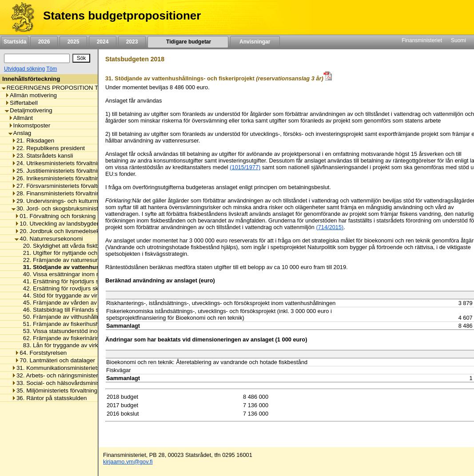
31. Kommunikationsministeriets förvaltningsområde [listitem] (82, 368)
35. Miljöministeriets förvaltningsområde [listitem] (66, 391)
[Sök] (37, 58)
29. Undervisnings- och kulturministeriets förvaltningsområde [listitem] (93, 201)
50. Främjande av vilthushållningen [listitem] (66, 317)
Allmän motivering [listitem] (31, 95)
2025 (73, 42)
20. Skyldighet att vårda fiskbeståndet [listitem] (70, 246)
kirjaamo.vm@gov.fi (128, 462)
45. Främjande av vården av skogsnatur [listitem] (73, 303)
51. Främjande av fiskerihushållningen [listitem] (71, 324)
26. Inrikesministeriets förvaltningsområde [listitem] (69, 178)
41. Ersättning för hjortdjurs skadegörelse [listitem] (75, 281)
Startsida (15, 42)
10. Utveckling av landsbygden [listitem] (57, 224)
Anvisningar (255, 42)
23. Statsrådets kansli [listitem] (42, 156)
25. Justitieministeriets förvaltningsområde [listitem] (69, 171)
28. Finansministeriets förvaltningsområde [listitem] (69, 193)
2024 (103, 42)
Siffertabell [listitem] (21, 103)
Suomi (458, 40)
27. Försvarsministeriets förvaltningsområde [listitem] (72, 186)
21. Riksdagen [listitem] (33, 141)
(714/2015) (330, 227)
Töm (52, 69)
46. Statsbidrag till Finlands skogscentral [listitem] (74, 310)
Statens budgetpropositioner (122, 16)
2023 (132, 42)
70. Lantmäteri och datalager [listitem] (55, 360)
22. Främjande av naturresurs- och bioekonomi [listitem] (82, 260)
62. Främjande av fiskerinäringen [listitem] (64, 338)
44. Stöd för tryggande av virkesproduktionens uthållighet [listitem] (95, 296)
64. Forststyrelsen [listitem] (41, 353)
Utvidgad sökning (24, 69)
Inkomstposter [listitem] (30, 125)
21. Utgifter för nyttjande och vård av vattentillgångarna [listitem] (93, 253)
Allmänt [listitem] (21, 118)
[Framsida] (19, 17)
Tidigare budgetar (188, 42)
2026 (44, 42)
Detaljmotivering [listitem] (29, 110)
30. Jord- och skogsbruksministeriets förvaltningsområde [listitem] (88, 208)
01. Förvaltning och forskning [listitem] (55, 216)
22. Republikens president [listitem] (48, 148)
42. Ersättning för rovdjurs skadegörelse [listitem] (73, 288)
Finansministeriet (422, 40)
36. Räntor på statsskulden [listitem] (49, 398)
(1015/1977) (245, 167)
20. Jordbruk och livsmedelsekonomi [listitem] (65, 231)
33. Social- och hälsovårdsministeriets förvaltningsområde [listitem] (90, 383)
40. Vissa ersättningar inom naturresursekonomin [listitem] (85, 274)
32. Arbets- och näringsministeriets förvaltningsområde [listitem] (86, 375)
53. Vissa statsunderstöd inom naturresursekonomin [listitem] (89, 331)
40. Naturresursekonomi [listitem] (49, 239)
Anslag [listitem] (20, 133)
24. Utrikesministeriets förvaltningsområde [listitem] (69, 163)
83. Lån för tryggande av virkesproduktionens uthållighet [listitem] (94, 345)
